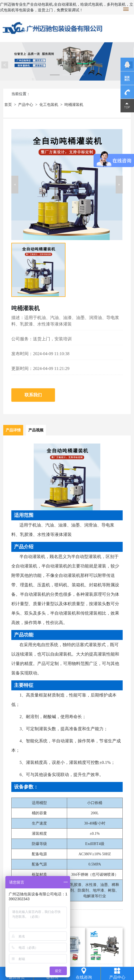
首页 (8, 105)
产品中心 (26, 105)
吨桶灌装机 (74, 105)
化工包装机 (49, 105)
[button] (15, 185)
